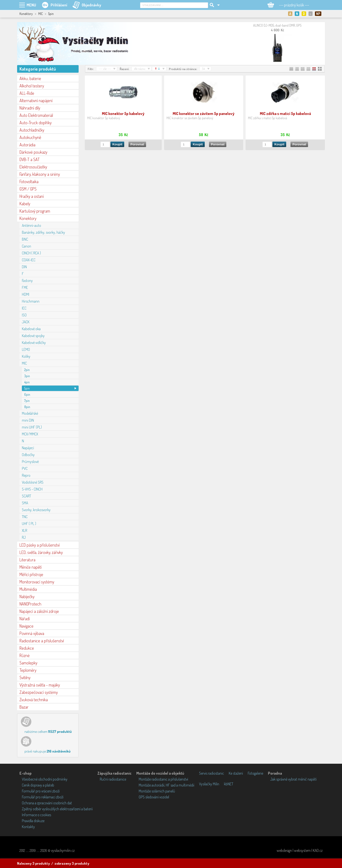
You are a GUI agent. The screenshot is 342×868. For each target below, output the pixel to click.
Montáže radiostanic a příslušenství (163, 779)
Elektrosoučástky (33, 167)
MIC (24, 363)
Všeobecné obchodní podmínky (45, 779)
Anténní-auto (31, 225)
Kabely (25, 204)
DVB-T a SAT (30, 159)
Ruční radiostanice (113, 779)
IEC (24, 308)
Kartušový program (35, 211)
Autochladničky (32, 130)
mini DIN (28, 420)
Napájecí (28, 448)
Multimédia (28, 589)
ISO (24, 315)
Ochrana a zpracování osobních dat (47, 803)
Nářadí (25, 619)
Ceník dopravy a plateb (38, 785)
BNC (25, 239)
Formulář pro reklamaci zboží (43, 797)
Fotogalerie (255, 773)
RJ (24, 537)
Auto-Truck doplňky (36, 123)
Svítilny (25, 677)
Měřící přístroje (31, 574)
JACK (26, 322)
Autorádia (27, 145)
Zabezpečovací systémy (39, 692)
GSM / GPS (28, 189)
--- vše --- (105, 69)
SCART (26, 496)
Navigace (26, 626)
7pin (27, 401)
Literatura (27, 560)
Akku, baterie (30, 78)
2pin (27, 370)
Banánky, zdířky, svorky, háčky (43, 232)
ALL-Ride (27, 93)
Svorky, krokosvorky (36, 510)
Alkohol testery (32, 86)
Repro (26, 475)
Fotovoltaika (29, 181)
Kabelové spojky (33, 336)
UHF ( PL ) (29, 524)
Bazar (24, 707)
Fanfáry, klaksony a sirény (40, 174)
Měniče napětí (31, 567)
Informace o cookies (36, 815)
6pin (27, 394)
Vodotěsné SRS (33, 482)
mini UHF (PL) (32, 427)
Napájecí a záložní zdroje (39, 611)
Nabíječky (27, 596)
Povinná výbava (32, 633)
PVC (25, 468)
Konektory (28, 218)
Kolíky (26, 356)
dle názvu (140, 69)
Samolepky (28, 663)
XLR (24, 530)
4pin (27, 382)
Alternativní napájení (36, 100)
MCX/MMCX (30, 434)
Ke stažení (236, 773)
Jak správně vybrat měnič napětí (293, 779)
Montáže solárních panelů (157, 791)
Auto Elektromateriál (36, 115)
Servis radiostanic (211, 773)
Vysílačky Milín (209, 784)
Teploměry (28, 670)
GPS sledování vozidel (154, 797)
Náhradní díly (30, 108)
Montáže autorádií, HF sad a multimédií (166, 785)
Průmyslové (30, 462)
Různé (25, 655)
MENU (31, 5)
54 (204, 69)
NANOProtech (30, 604)
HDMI (26, 294)
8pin (27, 407)
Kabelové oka (31, 329)
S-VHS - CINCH (32, 489)
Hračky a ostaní (32, 196)
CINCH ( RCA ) (31, 253)
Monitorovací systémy (37, 582)
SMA (25, 503)
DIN (24, 267)
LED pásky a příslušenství (40, 545)
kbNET (229, 784)
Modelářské (30, 413)
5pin (27, 388)
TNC (25, 517)
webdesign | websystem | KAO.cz (300, 850)
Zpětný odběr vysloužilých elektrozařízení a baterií (57, 809)
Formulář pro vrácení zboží (41, 791)
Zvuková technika (34, 700)
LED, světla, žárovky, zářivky (41, 552)
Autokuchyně (30, 137)
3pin (27, 376)
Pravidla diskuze (33, 821)
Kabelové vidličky (34, 343)
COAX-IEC (29, 260)
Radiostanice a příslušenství (42, 641)
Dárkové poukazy (33, 152)
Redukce (27, 648)
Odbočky (28, 455)
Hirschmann (31, 301)
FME (25, 287)
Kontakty (28, 827)
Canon (26, 246)
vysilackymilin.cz (63, 850)
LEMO (26, 349)
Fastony (27, 281)
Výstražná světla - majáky (40, 685)
